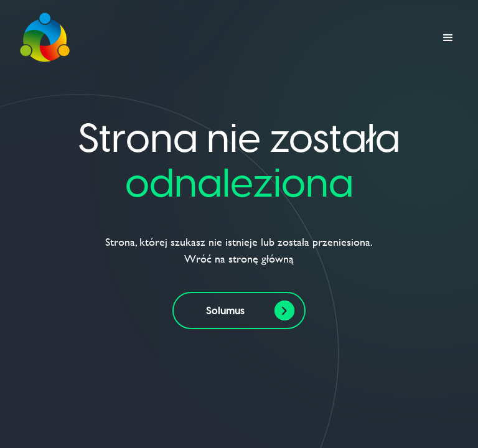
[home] (45, 38)
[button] (448, 38)
